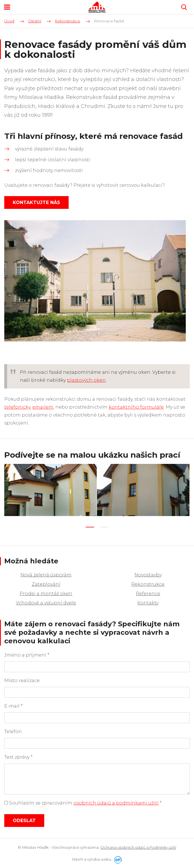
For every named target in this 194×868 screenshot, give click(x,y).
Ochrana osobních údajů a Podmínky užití (138, 847)
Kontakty (148, 603)
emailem (43, 407)
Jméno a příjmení (27, 655)
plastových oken (86, 380)
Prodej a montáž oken (46, 594)
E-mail (13, 706)
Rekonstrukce (148, 584)
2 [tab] (104, 527)
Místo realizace (22, 681)
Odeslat (24, 821)
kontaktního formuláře (136, 407)
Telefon (13, 732)
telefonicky (17, 407)
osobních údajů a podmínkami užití (116, 803)
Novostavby (148, 575)
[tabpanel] (51, 490)
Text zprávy (18, 757)
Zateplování (46, 584)
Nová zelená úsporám (46, 575)
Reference (148, 594)
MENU (7, 7)
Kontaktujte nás (36, 202)
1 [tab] (90, 527)
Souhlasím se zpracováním (83, 803)
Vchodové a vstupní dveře (46, 603)
